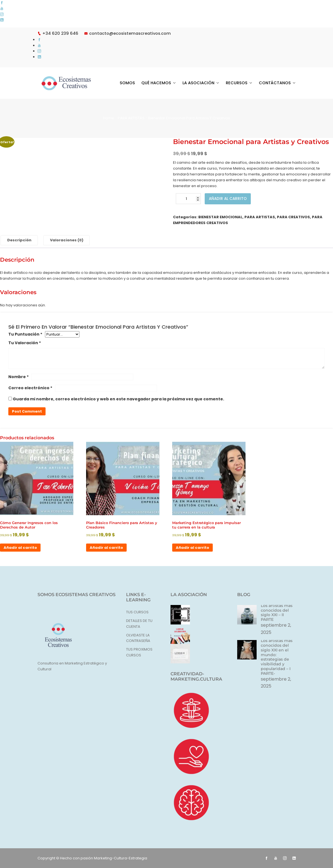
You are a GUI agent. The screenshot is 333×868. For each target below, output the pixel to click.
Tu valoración (25, 343)
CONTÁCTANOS (275, 83)
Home (109, 118)
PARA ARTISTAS (131, 118)
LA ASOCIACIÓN (201, 83)
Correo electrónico (30, 388)
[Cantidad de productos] (188, 199)
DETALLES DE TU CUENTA (139, 624)
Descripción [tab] (19, 240)
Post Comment (27, 411)
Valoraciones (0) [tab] (67, 240)
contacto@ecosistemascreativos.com (130, 34)
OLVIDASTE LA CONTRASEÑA (138, 638)
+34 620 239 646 (58, 34)
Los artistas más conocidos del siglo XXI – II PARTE (277, 612)
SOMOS (132, 83)
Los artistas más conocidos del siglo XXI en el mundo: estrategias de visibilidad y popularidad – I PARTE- (277, 657)
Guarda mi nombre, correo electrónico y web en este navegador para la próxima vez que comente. (118, 399)
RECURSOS (238, 83)
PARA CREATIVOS (293, 217)
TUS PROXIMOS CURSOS (139, 652)
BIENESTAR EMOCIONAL (220, 217)
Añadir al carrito (228, 199)
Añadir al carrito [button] (20, 548)
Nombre (18, 377)
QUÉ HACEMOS (160, 83)
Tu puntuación (25, 334)
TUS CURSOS (137, 612)
